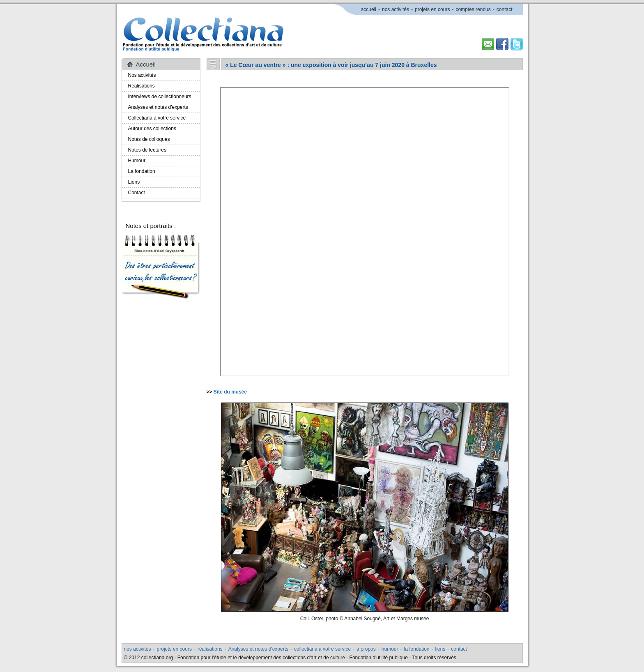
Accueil (146, 64)
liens (440, 649)
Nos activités (142, 75)
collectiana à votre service (322, 649)
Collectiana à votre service (157, 118)
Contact (137, 193)
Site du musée (230, 392)
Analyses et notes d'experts (158, 107)
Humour (137, 161)
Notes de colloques (149, 139)
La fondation (142, 171)
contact (505, 9)
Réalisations (141, 86)
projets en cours (432, 9)
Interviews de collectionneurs (160, 97)
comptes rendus (473, 9)
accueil (369, 9)
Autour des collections (152, 129)
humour (390, 649)
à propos (366, 649)
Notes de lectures (147, 150)
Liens (134, 182)
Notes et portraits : (151, 226)
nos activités (396, 9)
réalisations (210, 649)
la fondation (416, 649)
